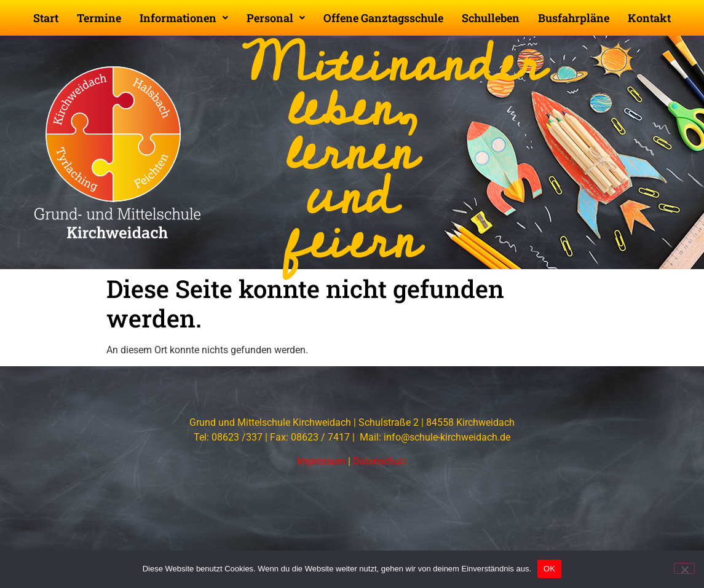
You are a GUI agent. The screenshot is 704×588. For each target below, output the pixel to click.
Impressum (321, 461)
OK (549, 569)
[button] (184, 18)
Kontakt (649, 18)
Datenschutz (380, 461)
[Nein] (684, 568)
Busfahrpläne (574, 18)
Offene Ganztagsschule (383, 18)
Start (46, 18)
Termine (99, 18)
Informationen (184, 18)
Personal (276, 18)
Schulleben (491, 18)
